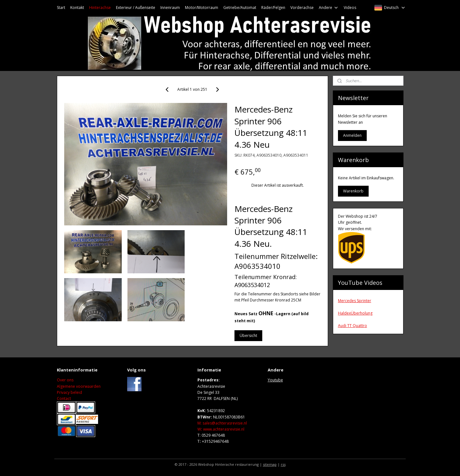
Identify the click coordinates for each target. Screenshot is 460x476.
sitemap (270, 464)
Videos (350, 8)
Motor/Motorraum (202, 8)
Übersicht (248, 336)
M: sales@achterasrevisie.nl (222, 423)
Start (61, 8)
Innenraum (170, 8)
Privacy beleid (69, 392)
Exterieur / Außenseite (136, 8)
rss (283, 464)
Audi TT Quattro (353, 326)
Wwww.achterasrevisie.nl (221, 429)
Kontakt (77, 8)
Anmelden (352, 135)
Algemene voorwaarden (79, 386)
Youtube (275, 380)
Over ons (65, 380)
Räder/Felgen (273, 8)
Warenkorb (353, 191)
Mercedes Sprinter (355, 301)
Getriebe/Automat (240, 8)
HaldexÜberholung (355, 313)
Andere (329, 8)
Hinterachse (100, 8)
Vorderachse (302, 8)
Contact (64, 398)
